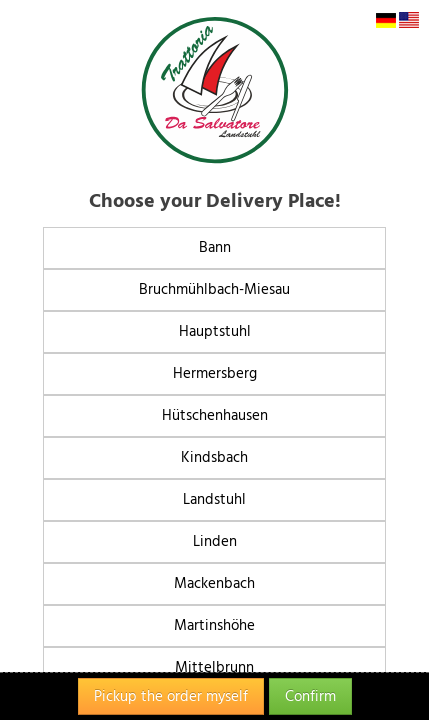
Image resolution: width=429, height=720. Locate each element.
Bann (215, 247)
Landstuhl (214, 499)
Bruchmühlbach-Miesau (214, 289)
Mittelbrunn (214, 667)
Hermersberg (215, 373)
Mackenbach (214, 583)
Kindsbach (214, 457)
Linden (215, 541)
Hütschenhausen (215, 415)
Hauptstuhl (215, 331)
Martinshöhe (214, 625)
